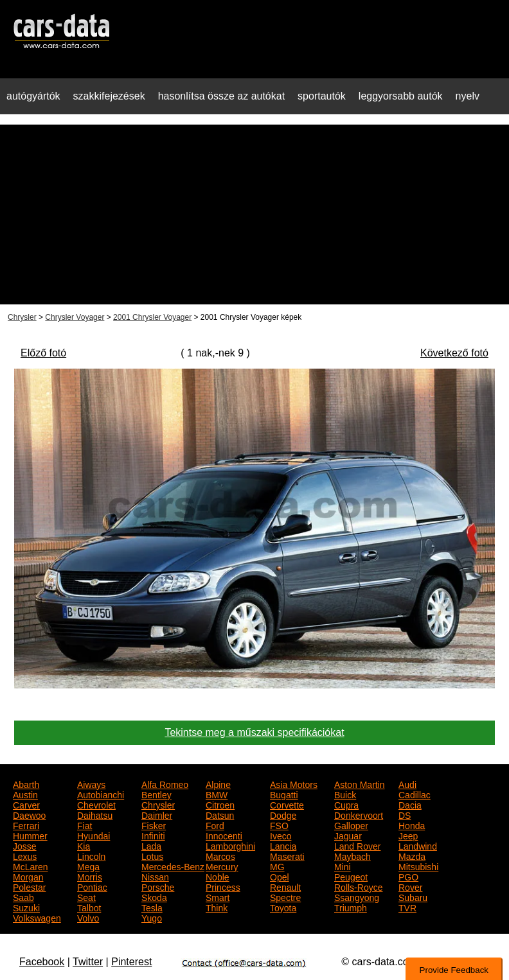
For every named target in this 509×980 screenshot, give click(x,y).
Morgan (28, 876)
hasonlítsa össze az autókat (221, 96)
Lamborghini (230, 845)
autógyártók (33, 96)
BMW (217, 794)
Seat (86, 897)
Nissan (155, 876)
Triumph (351, 907)
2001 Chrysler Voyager (152, 317)
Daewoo (29, 814)
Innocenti (224, 835)
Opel (280, 876)
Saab (23, 897)
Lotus (152, 855)
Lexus (25, 855)
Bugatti (284, 794)
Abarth (26, 783)
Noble (218, 876)
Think (217, 907)
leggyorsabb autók (401, 96)
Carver (26, 804)
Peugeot (351, 876)
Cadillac (415, 794)
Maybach (353, 855)
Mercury (222, 866)
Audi (407, 783)
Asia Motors (294, 783)
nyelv (468, 96)
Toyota (283, 907)
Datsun (220, 814)
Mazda (412, 855)
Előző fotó (43, 353)
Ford (215, 825)
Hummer (30, 835)
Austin (25, 794)
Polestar (29, 886)
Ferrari (26, 825)
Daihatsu (95, 814)
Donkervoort (359, 814)
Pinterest (131, 962)
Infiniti (153, 835)
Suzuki (26, 907)
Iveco (281, 835)
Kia (84, 845)
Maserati (287, 855)
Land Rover (357, 845)
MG (277, 866)
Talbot (89, 907)
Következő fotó (454, 353)
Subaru (413, 897)
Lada (151, 845)
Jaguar (348, 835)
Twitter (88, 962)
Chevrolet (96, 804)
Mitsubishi (418, 866)
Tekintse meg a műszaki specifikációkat (254, 732)
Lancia (283, 845)
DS (405, 814)
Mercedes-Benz (173, 866)
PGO (408, 876)
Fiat (85, 825)
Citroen (220, 804)
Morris (90, 876)
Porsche (158, 886)
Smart (218, 897)
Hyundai (94, 835)
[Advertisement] (254, 214)
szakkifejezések (109, 96)
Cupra (346, 804)
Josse (25, 845)
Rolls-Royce (358, 886)
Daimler (157, 814)
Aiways (91, 783)
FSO (279, 825)
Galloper (351, 825)
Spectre (285, 897)
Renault (285, 886)
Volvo (88, 917)
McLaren (30, 866)
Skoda (154, 897)
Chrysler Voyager (75, 317)
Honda (412, 825)
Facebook (42, 962)
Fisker (154, 825)
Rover (410, 886)
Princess (223, 886)
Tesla (152, 907)
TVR (407, 907)
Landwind (418, 845)
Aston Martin (360, 783)
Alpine (218, 783)
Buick (345, 794)
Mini (343, 866)
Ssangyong (357, 897)
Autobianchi (101, 794)
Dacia (410, 804)
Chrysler (22, 317)
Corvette (287, 804)
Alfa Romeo (165, 783)
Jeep (408, 835)
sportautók (322, 96)
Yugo (152, 917)
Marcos (220, 855)
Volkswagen (37, 917)
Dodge (283, 814)
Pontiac (92, 886)
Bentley (156, 794)
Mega (88, 866)
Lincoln (91, 855)
